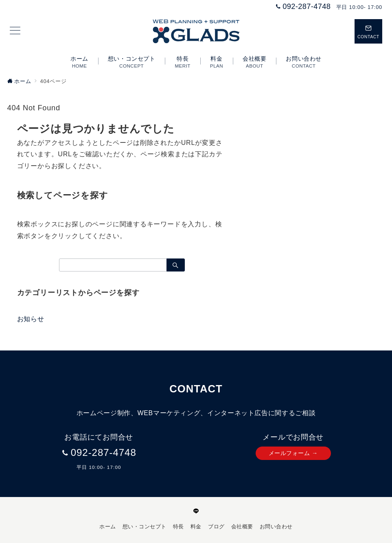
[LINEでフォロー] (196, 511)
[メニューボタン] (15, 31)
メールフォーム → (293, 453)
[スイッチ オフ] (368, 31)
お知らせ (31, 319)
